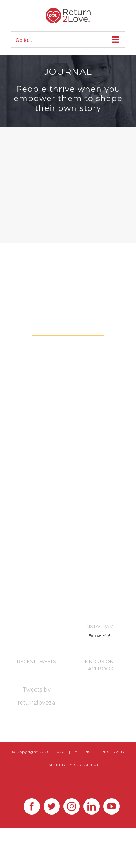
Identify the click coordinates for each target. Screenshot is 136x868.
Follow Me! (99, 636)
